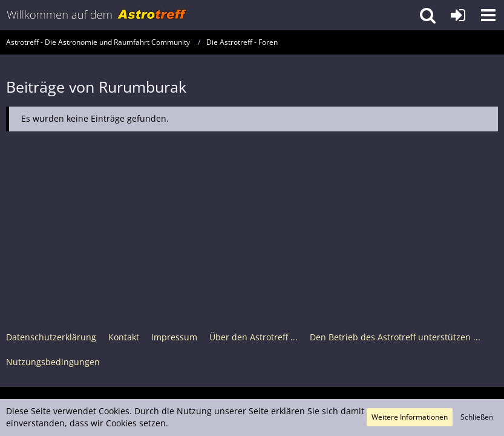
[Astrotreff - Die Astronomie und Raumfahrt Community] (97, 15)
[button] (488, 15)
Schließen (477, 417)
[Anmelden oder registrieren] (458, 15)
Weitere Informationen (410, 417)
